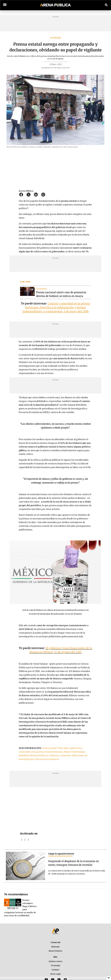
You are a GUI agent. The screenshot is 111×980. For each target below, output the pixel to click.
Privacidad (55, 966)
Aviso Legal (55, 974)
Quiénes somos (55, 961)
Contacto (55, 970)
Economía (55, 38)
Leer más (25, 282)
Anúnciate (55, 947)
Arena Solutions (55, 951)
